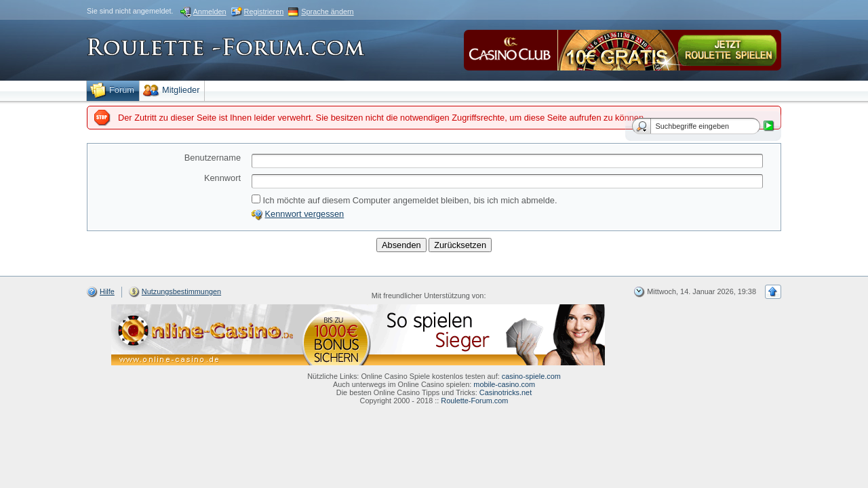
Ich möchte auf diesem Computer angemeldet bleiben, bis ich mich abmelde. (404, 200)
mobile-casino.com (504, 384)
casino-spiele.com (531, 376)
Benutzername (213, 158)
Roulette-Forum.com (474, 401)
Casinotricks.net (506, 392)
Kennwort (222, 178)
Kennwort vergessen (305, 214)
